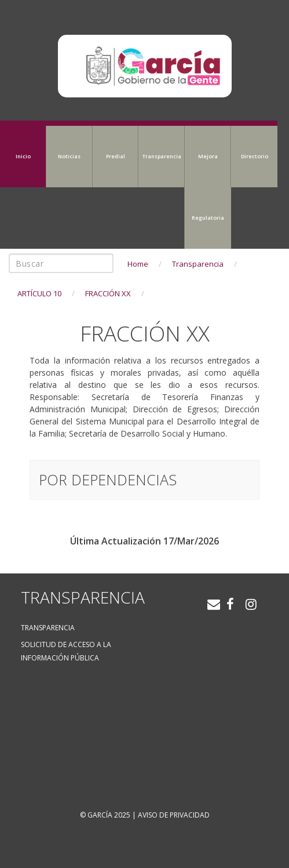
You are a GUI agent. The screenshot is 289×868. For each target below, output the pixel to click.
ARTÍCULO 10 (39, 293)
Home (138, 264)
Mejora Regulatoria (208, 187)
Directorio (255, 156)
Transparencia (162, 156)
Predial (116, 156)
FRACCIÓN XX (108, 293)
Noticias (69, 156)
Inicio (23, 156)
